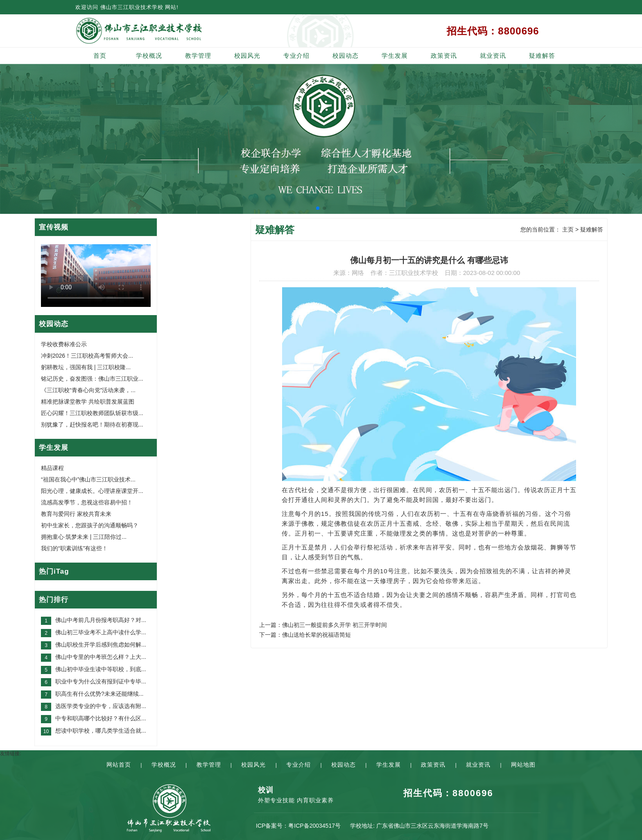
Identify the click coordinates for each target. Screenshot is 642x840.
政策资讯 (444, 56)
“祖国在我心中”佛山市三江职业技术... (88, 479)
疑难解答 (542, 56)
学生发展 (395, 56)
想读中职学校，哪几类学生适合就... (101, 731)
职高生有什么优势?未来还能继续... (99, 694)
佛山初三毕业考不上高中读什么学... (101, 632)
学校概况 (149, 56)
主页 (568, 229)
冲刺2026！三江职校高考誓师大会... (87, 356)
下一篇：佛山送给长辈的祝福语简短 (305, 635)
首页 (100, 56)
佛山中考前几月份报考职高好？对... (101, 620)
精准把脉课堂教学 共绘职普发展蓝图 (88, 402)
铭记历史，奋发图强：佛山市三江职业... (92, 379)
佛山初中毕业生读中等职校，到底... (101, 669)
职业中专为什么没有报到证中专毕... (101, 681)
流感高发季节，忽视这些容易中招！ (87, 502)
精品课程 (52, 468)
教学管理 (198, 56)
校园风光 (247, 56)
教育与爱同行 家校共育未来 (76, 514)
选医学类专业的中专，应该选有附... (101, 706)
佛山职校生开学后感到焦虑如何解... (101, 645)
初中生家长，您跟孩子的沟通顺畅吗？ (90, 525)
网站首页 (119, 765)
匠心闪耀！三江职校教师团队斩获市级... (92, 413)
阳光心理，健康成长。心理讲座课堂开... (92, 491)
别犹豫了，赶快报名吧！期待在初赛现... (92, 425)
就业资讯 (493, 56)
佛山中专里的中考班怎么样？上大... (101, 657)
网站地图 (523, 765)
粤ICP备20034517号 (314, 826)
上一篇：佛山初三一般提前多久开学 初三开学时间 (323, 625)
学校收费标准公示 (64, 344)
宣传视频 (54, 227)
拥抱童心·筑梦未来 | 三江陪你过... (84, 537)
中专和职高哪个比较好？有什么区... (101, 718)
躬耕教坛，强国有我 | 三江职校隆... (86, 367)
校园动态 (346, 56)
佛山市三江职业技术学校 (132, 7)
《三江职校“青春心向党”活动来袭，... (88, 390)
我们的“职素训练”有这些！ (74, 548)
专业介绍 (296, 56)
